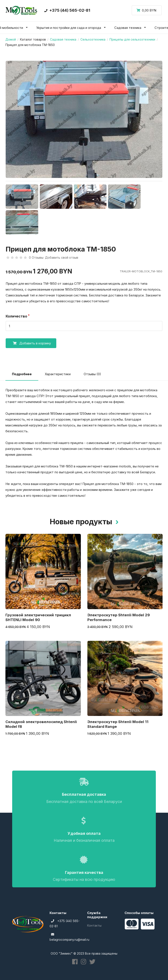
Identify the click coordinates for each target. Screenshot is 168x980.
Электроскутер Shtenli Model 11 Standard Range (118, 724)
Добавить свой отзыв (62, 257)
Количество (16, 316)
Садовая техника (63, 39)
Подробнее (22, 374)
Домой (11, 39)
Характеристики (58, 374)
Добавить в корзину (28, 343)
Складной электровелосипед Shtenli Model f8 (41, 724)
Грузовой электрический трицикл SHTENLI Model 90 (38, 617)
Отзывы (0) (92, 374)
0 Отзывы (36, 257)
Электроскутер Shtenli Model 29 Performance (119, 617)
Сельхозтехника (93, 39)
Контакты (94, 925)
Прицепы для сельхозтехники (132, 39)
